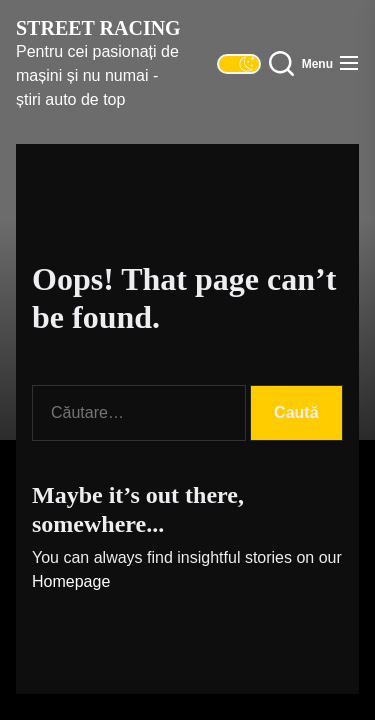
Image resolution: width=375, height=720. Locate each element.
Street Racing (98, 28)
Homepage (71, 581)
